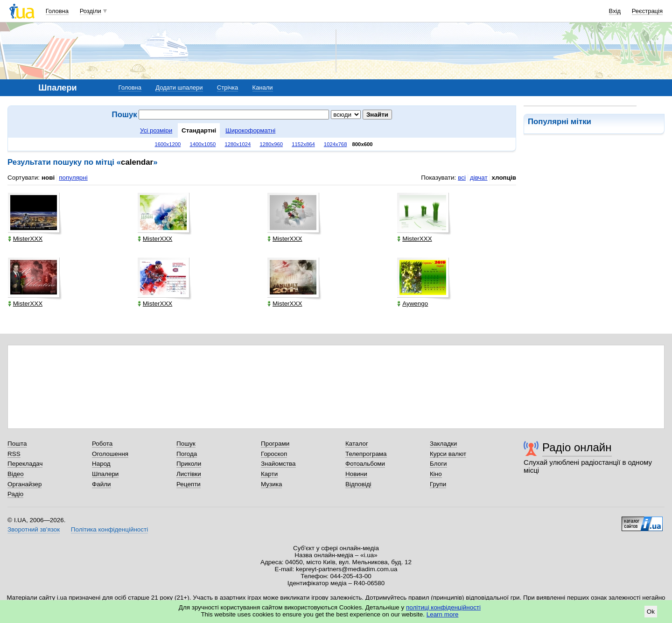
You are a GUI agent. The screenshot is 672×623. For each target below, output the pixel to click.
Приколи (189, 464)
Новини (356, 474)
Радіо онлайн (577, 447)
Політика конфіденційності (109, 529)
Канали (263, 87)
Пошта (17, 444)
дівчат (479, 178)
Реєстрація (647, 11)
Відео (16, 474)
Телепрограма (366, 454)
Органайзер (24, 484)
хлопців (504, 178)
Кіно (436, 474)
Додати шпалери (179, 87)
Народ (101, 464)
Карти (269, 474)
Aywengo (413, 304)
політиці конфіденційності (443, 607)
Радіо (15, 494)
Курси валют (448, 454)
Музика (271, 484)
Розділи (91, 11)
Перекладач (25, 464)
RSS (14, 454)
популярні (73, 178)
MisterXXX (25, 239)
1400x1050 (203, 144)
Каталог (357, 444)
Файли (101, 484)
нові (48, 178)
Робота (102, 444)
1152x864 (303, 144)
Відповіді (358, 484)
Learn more (443, 614)
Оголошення (110, 454)
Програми (275, 444)
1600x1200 (168, 144)
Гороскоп (274, 454)
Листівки (189, 474)
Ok (651, 612)
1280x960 (271, 144)
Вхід (615, 11)
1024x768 (336, 144)
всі (462, 178)
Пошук (186, 444)
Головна (57, 11)
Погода (187, 454)
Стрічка (227, 87)
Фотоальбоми (365, 464)
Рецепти (189, 484)
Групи (438, 484)
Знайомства (278, 464)
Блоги (438, 464)
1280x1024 (238, 144)
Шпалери (105, 474)
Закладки (443, 444)
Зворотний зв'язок (34, 529)
